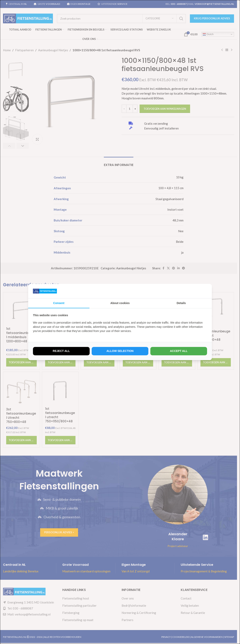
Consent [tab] (59, 303)
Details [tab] (181, 303)
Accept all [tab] (179, 351)
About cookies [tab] (120, 303)
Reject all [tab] (61, 351)
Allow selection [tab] (120, 351)
